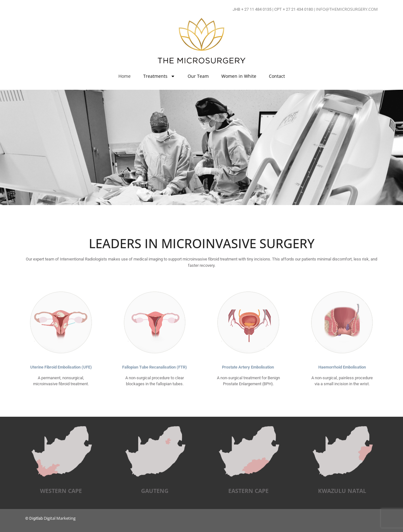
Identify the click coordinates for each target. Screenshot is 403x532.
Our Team (198, 76)
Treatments (159, 76)
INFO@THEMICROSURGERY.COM (347, 9)
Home (125, 76)
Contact (277, 76)
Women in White (239, 76)
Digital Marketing (60, 518)
